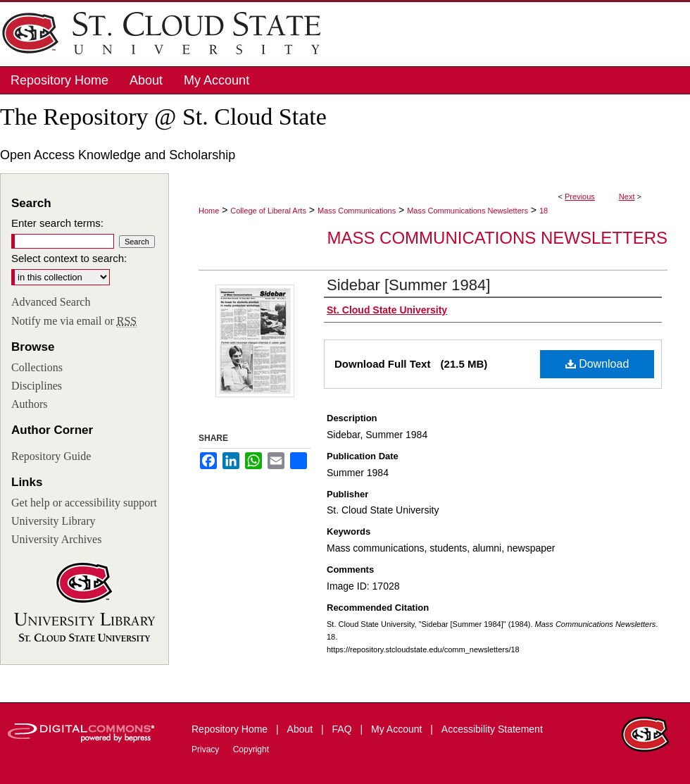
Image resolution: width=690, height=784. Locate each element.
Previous (580, 197)
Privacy (207, 749)
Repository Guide (51, 456)
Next (627, 197)
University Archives (56, 539)
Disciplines (37, 386)
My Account (398, 729)
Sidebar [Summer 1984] (408, 285)
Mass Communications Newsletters (468, 211)
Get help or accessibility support (84, 503)
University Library (54, 521)
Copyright (251, 749)
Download (597, 364)
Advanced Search (51, 302)
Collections (37, 367)
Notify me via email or (74, 321)
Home (209, 211)
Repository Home (231, 729)
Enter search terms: (57, 223)
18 (544, 211)
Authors (30, 404)
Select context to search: (69, 258)
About (301, 729)
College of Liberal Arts (268, 211)
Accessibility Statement (492, 729)
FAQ (344, 729)
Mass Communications (357, 211)
